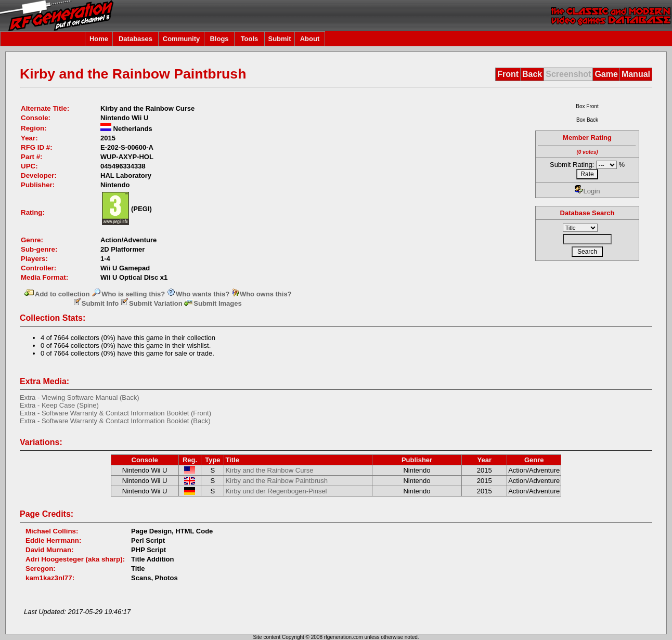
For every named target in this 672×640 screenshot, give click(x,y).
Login (587, 191)
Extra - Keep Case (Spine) (59, 405)
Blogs (219, 39)
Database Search (587, 213)
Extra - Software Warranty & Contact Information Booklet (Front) (115, 413)
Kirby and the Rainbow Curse (269, 470)
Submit (279, 39)
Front (508, 74)
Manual (636, 74)
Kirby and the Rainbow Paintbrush (276, 481)
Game (606, 74)
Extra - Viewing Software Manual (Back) (80, 397)
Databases (135, 39)
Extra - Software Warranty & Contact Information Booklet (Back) (115, 421)
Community (182, 39)
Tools (250, 39)
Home (99, 39)
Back (532, 74)
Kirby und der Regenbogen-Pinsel (276, 491)
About (310, 39)
